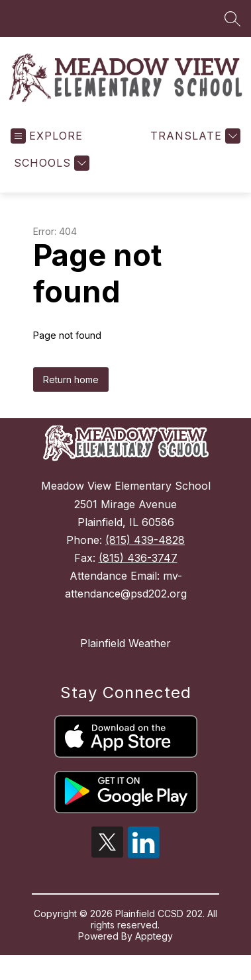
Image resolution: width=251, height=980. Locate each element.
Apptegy (154, 945)
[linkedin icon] (144, 863)
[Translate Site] (194, 145)
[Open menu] (47, 145)
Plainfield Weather (125, 652)
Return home (71, 388)
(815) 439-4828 (145, 549)
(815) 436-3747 (138, 566)
